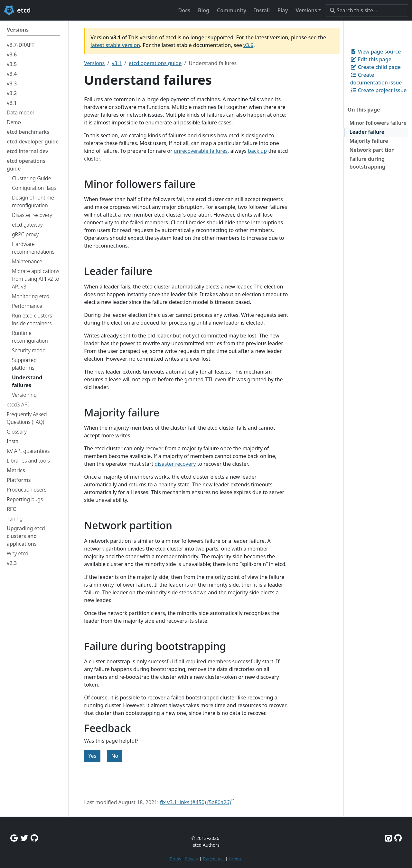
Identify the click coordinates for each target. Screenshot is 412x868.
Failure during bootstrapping (367, 163)
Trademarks (213, 859)
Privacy (192, 859)
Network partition (372, 150)
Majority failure (369, 141)
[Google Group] (14, 838)
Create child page (375, 67)
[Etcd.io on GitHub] (398, 838)
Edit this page (371, 59)
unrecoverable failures (201, 151)
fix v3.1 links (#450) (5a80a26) (196, 802)
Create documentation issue (376, 79)
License (235, 859)
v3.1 (117, 63)
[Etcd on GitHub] (388, 838)
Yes (92, 756)
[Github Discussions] (34, 838)
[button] (308, 10)
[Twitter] (24, 838)
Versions (94, 63)
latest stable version (115, 45)
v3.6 (248, 45)
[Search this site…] (367, 10)
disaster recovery (175, 464)
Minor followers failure (378, 123)
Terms (175, 859)
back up (257, 151)
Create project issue (378, 90)
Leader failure (367, 132)
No (115, 756)
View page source (376, 52)
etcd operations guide (155, 63)
